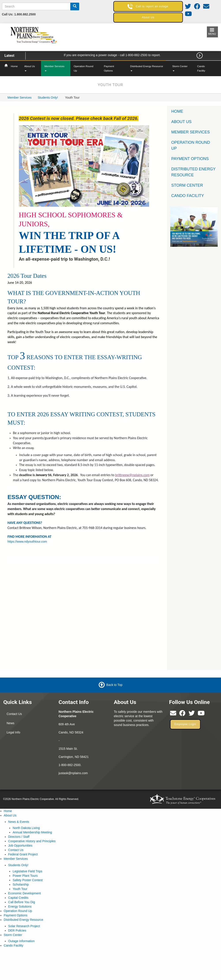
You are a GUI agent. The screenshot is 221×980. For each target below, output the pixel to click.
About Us (30, 68)
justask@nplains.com (73, 773)
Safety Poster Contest (28, 880)
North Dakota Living (26, 828)
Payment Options (109, 68)
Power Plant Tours (25, 876)
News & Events (19, 822)
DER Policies (17, 930)
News (10, 723)
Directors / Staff (19, 837)
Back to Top (114, 685)
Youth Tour (20, 889)
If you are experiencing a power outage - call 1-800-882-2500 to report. (112, 55)
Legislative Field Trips (27, 871)
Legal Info (13, 732)
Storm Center (180, 68)
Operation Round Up (83, 68)
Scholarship (21, 884)
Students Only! (48, 98)
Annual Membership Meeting (32, 832)
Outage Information (21, 941)
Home (14, 66)
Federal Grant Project (23, 854)
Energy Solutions (20, 906)
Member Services (54, 68)
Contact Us (14, 714)
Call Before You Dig (22, 902)
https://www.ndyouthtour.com (27, 542)
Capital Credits (18, 898)
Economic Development (24, 893)
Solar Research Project (24, 926)
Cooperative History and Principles (32, 841)
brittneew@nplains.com (132, 475)
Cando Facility (201, 68)
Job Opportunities (20, 846)
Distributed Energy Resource (147, 68)
